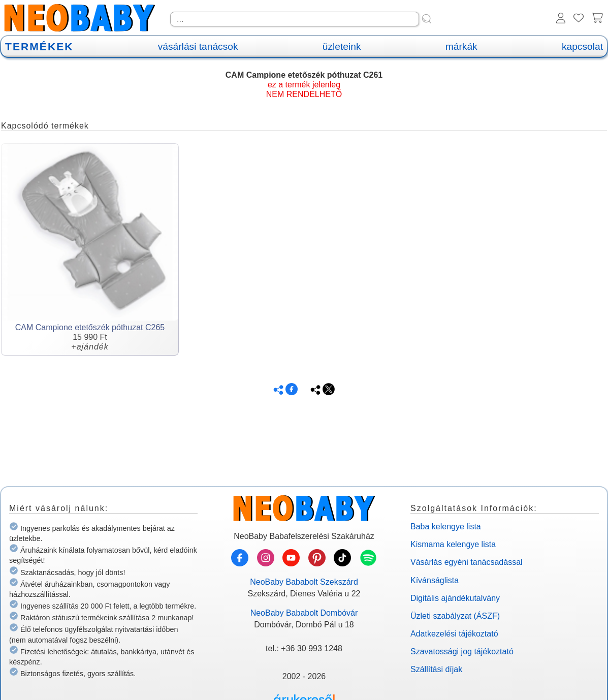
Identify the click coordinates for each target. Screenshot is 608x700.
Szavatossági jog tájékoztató (462, 651)
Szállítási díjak (436, 669)
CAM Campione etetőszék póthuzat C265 (90, 327)
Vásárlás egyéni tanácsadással (467, 562)
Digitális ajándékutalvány (455, 598)
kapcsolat (582, 46)
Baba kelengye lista (446, 527)
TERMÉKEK (39, 46)
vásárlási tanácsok (198, 46)
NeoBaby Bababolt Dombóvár (304, 613)
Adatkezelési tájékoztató (454, 634)
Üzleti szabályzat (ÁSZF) (455, 616)
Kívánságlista (435, 580)
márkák (461, 46)
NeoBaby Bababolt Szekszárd (304, 582)
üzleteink (342, 46)
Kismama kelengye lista (453, 544)
